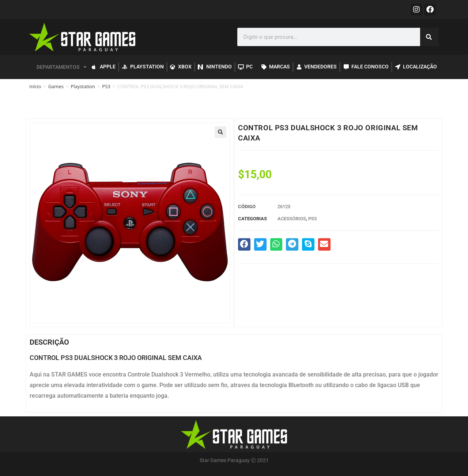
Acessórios (292, 219)
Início (35, 86)
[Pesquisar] (429, 37)
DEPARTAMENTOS (62, 67)
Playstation (83, 86)
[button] (220, 132)
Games (56, 86)
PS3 (106, 86)
